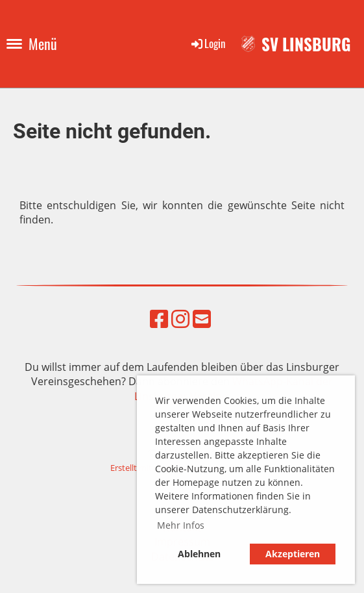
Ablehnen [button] (199, 554)
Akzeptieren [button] (293, 554)
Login (207, 43)
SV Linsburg (306, 44)
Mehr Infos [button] (181, 525)
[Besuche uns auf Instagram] (180, 319)
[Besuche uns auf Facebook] (159, 319)
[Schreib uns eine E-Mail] (202, 319)
